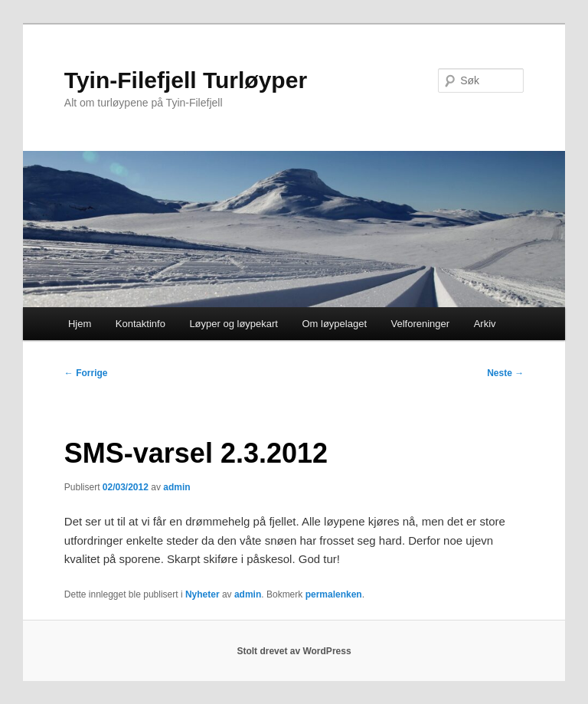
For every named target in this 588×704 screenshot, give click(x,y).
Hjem (80, 324)
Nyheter (203, 594)
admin (176, 487)
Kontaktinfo (140, 324)
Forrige (86, 373)
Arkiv (485, 324)
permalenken (334, 594)
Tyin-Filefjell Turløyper (186, 80)
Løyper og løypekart (234, 324)
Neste (505, 373)
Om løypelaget (334, 324)
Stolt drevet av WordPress (294, 651)
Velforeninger (421, 324)
